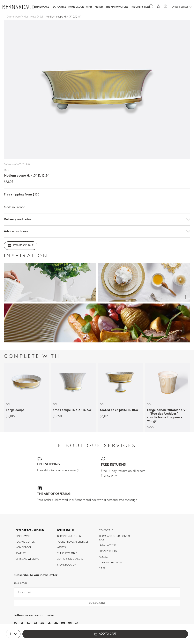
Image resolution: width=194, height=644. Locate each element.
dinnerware (23, 536)
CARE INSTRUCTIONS (111, 563)
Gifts (89, 7)
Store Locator (67, 565)
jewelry (21, 553)
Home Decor (76, 7)
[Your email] (97, 592)
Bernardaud (66, 531)
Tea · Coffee (59, 7)
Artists (99, 7)
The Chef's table (141, 7)
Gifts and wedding (27, 559)
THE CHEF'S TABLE (67, 553)
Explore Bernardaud (30, 531)
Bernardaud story (69, 536)
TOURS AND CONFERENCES (73, 542)
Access (104, 557)
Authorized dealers (70, 559)
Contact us (106, 531)
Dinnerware (41, 7)
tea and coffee (25, 542)
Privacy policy (108, 551)
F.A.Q (102, 568)
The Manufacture (117, 7)
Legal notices (108, 546)
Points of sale (21, 246)
